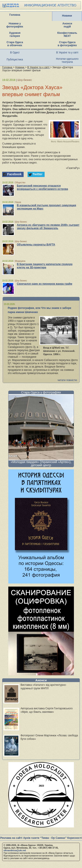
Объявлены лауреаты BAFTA (36, 245)
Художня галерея (15, 34)
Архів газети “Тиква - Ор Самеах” (45, 838)
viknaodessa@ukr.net (15, 850)
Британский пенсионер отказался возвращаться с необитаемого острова (42, 187)
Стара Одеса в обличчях (15, 44)
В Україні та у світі (67, 53)
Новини (67, 16)
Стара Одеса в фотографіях (67, 44)
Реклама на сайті (11, 838)
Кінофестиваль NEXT (67, 34)
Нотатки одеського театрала (67, 60)
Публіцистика (15, 60)
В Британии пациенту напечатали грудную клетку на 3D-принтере (45, 266)
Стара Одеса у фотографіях (41, 392)
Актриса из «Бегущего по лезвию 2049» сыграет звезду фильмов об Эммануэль (48, 227)
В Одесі (15, 53)
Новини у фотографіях (15, 25)
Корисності (75, 838)
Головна (15, 15)
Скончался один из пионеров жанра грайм (44, 284)
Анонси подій (67, 25)
